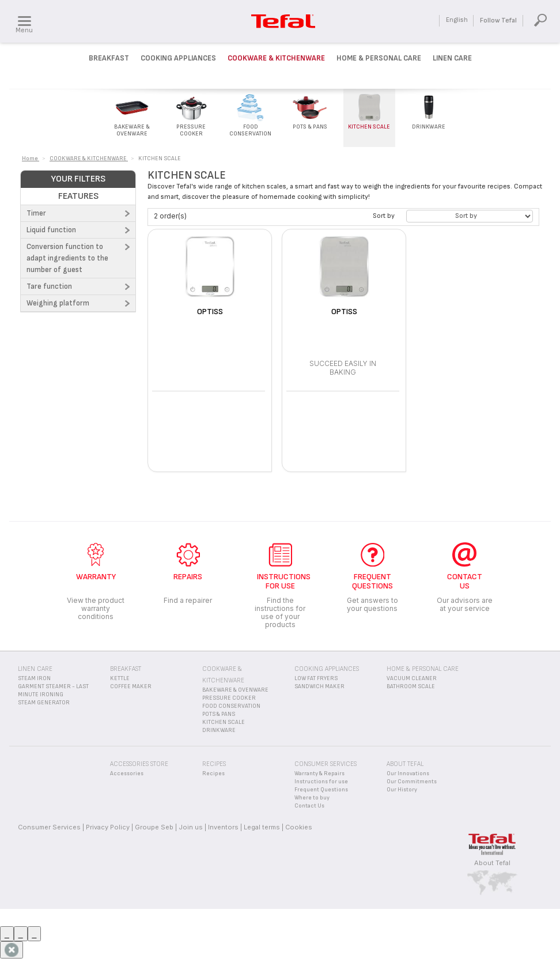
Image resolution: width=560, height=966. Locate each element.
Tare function (49, 286)
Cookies (299, 827)
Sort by (384, 216)
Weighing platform (58, 303)
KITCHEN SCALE (224, 722)
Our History (402, 790)
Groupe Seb (154, 827)
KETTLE (120, 678)
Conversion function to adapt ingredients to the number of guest (67, 258)
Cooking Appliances (178, 58)
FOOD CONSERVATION (231, 706)
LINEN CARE (35, 669)
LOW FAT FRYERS (316, 678)
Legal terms (262, 827)
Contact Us (309, 806)
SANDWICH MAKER (319, 686)
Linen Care (452, 58)
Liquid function (51, 230)
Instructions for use (321, 782)
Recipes (213, 773)
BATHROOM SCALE (411, 686)
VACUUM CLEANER (412, 678)
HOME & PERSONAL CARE (423, 669)
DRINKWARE (219, 730)
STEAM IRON (34, 678)
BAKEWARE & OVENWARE (235, 690)
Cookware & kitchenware (276, 58)
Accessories (127, 773)
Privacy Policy (108, 827)
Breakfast (109, 58)
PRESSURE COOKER (229, 698)
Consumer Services (49, 827)
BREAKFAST (126, 669)
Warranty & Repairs (319, 773)
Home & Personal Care (379, 58)
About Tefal (492, 863)
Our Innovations (408, 773)
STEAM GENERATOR (44, 703)
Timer (36, 213)
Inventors (223, 827)
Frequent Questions (321, 790)
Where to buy (312, 798)
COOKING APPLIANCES (327, 669)
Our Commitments (412, 782)
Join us (191, 827)
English (457, 20)
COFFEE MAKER (131, 686)
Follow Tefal (498, 20)
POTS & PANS (219, 714)
